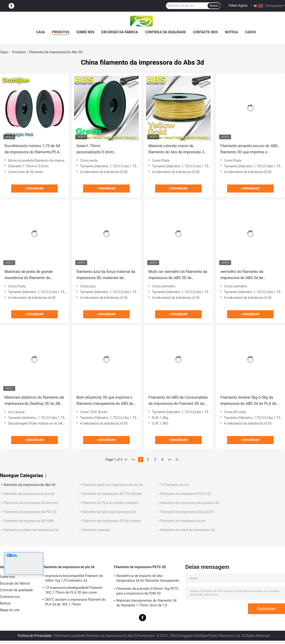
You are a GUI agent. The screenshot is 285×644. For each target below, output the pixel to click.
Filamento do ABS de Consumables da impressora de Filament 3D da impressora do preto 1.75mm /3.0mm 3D (178, 401)
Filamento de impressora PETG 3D (186, 494)
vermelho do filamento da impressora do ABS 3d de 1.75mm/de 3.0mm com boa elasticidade (245, 275)
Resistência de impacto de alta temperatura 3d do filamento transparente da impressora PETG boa (148, 579)
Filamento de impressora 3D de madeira (111, 521)
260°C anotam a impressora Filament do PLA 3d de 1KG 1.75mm (75, 602)
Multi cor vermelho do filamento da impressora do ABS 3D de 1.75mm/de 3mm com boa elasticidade (178, 275)
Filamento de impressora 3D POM (28, 521)
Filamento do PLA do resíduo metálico (110, 503)
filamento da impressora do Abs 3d (29, 485)
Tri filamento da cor (175, 485)
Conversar (34, 188)
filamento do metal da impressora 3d (188, 530)
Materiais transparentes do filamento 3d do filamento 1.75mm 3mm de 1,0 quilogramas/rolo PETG (146, 604)
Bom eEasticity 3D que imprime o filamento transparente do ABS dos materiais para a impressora (106, 401)
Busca (214, 6)
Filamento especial (96, 530)
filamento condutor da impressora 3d (31, 530)
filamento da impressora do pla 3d (29, 494)
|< (126, 460)
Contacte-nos (205, 32)
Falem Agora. (238, 5)
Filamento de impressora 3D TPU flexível (112, 494)
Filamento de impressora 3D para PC (187, 512)
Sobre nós (85, 32)
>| (177, 460)
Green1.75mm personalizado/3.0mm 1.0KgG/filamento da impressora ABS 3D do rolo (104, 149)
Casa (41, 32)
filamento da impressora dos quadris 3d (190, 503)
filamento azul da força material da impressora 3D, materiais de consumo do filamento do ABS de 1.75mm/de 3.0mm (106, 275)
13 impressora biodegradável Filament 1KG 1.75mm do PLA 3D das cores (74, 590)
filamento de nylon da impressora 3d (109, 512)
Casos (250, 32)
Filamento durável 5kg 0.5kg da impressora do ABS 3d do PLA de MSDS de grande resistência (248, 401)
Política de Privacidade (35, 636)
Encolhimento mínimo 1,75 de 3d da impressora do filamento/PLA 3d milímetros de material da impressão (32, 149)
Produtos (61, 32)
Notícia (231, 32)
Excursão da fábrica (120, 32)
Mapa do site (10, 610)
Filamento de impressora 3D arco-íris (31, 503)
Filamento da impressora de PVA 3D (30, 512)
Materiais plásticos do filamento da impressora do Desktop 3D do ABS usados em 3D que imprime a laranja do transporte (34, 401)
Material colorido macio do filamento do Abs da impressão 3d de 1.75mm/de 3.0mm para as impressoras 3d (177, 149)
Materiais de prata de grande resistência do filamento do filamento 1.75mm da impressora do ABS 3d (33, 275)
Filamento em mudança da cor (183, 521)
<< (133, 460)
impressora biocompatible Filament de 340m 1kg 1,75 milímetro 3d (74, 578)
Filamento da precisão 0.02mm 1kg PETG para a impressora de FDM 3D (147, 591)
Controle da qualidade (166, 32)
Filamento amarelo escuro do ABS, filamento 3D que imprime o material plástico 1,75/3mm (249, 149)
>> (170, 460)
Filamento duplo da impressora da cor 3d (112, 485)
